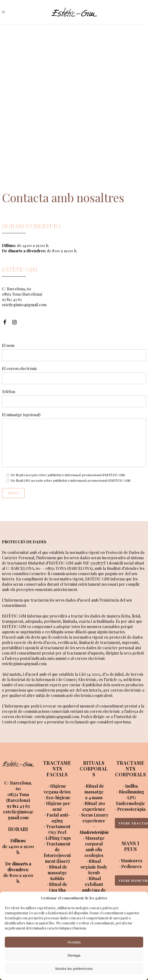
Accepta (74, 942)
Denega (74, 955)
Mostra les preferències (74, 969)
